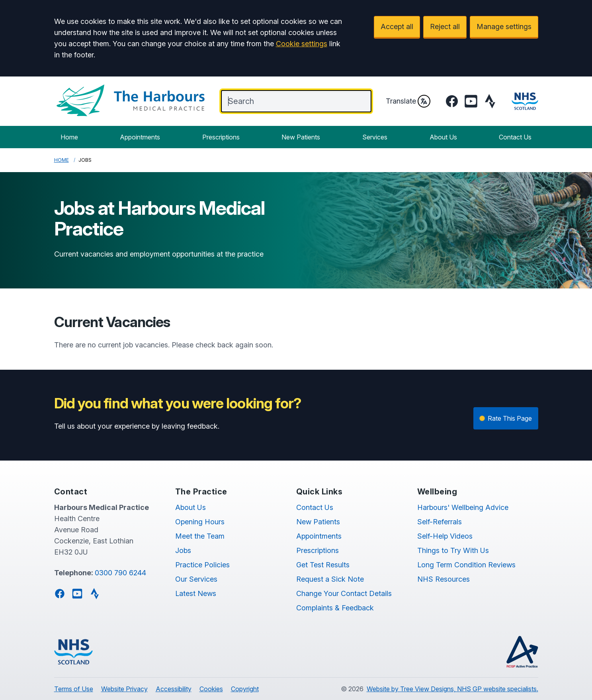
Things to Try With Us (453, 550)
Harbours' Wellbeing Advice (463, 507)
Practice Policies (202, 565)
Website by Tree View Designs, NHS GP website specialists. (452, 689)
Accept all (397, 26)
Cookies (211, 689)
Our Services (196, 579)
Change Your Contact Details (344, 593)
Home (69, 137)
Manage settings (504, 26)
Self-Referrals (440, 522)
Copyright (245, 689)
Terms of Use (74, 689)
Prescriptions (221, 137)
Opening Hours (200, 522)
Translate (408, 101)
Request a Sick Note (330, 579)
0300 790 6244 (120, 573)
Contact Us (515, 137)
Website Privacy (124, 689)
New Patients (301, 137)
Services (375, 137)
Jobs (183, 550)
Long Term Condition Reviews (466, 565)
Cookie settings (302, 44)
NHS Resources (444, 579)
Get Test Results (323, 565)
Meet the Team (200, 536)
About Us (443, 137)
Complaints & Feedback (335, 608)
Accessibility (174, 689)
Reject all (445, 26)
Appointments (140, 137)
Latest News (196, 593)
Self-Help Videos (445, 536)
